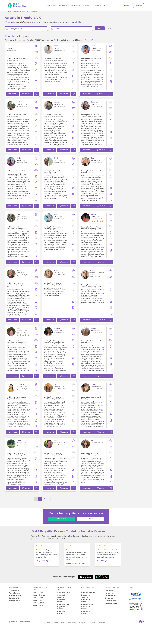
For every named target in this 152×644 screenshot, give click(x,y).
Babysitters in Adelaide (61, 612)
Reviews (55, 623)
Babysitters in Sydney (64, 593)
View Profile (13, 94)
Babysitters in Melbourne (61, 596)
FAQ (105, 5)
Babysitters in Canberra (61, 608)
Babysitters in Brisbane (61, 601)
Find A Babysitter (51, 5)
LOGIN (91, 519)
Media (63, 623)
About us (93, 623)
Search (16, 12)
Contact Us (97, 5)
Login (127, 5)
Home (10, 12)
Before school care (111, 603)
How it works (87, 5)
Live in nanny (109, 598)
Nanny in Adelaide (39, 605)
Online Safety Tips (15, 598)
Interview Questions (15, 596)
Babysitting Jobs (75, 5)
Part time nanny (110, 593)
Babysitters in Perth (63, 604)
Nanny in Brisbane (39, 598)
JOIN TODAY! (61, 519)
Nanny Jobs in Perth (87, 604)
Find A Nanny (63, 5)
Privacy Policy (83, 623)
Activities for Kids (15, 601)
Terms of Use (71, 623)
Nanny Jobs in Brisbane (85, 601)
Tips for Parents (14, 591)
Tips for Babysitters (15, 593)
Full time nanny (109, 591)
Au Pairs (22, 12)
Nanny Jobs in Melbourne (85, 596)
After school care (110, 601)
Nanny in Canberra (39, 603)
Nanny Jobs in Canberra (85, 608)
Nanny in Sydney (38, 593)
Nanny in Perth (37, 600)
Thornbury (34, 12)
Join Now (138, 5)
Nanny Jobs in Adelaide (85, 612)
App (48, 623)
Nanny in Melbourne (39, 595)
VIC (28, 12)
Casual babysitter (110, 596)
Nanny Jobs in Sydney (88, 593)
